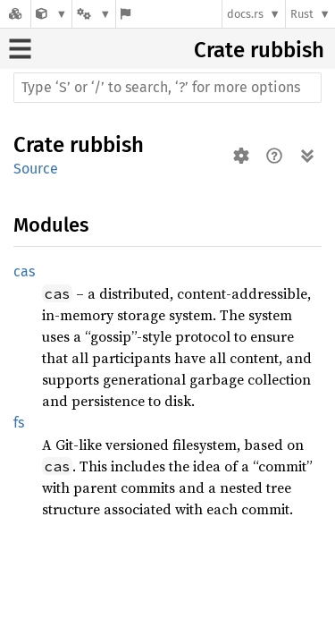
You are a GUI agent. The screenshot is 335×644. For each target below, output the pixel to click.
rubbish (287, 50)
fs (19, 423)
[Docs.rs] (15, 14)
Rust (302, 14)
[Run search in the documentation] (167, 88)
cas (24, 271)
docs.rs (245, 14)
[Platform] (94, 14)
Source (36, 169)
